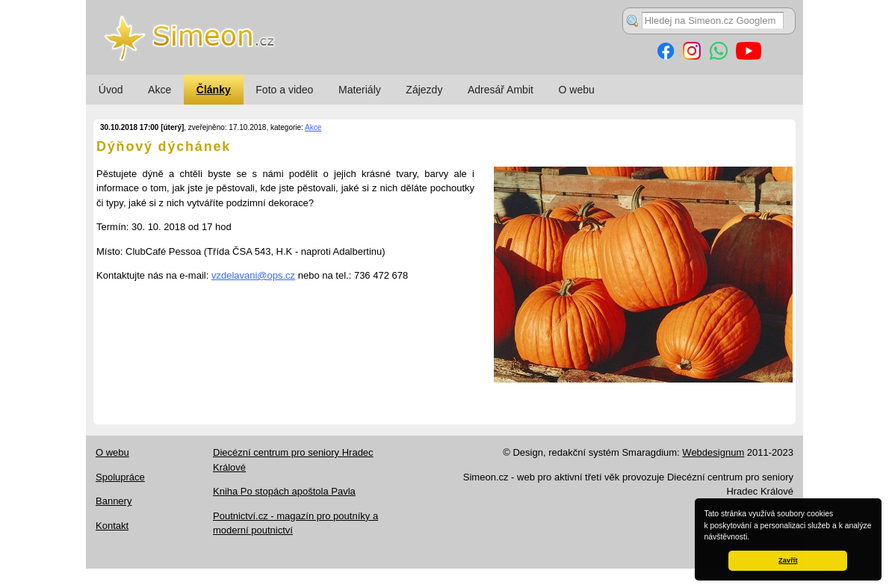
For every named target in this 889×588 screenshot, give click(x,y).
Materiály (360, 90)
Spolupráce (120, 477)
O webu (577, 90)
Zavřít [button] (788, 560)
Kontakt (112, 526)
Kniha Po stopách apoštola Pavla (284, 491)
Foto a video (284, 90)
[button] (753, 538)
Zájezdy (424, 90)
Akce (159, 90)
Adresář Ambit (501, 90)
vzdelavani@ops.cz (253, 275)
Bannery (114, 501)
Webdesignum (713, 452)
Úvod (111, 90)
